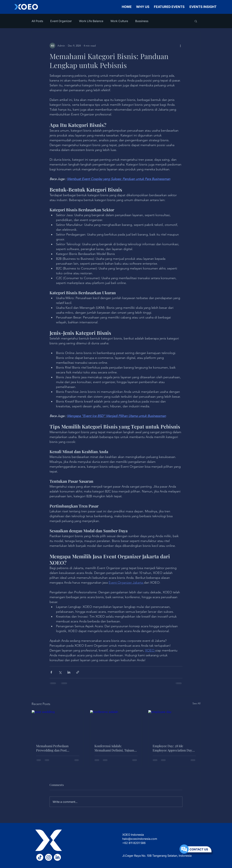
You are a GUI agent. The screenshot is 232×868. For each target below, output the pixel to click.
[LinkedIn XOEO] (57, 857)
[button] (196, 21)
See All (196, 703)
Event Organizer (61, 21)
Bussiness (142, 21)
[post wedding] (58, 725)
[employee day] (174, 725)
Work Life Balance (91, 21)
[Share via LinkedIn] (69, 672)
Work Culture (119, 21)
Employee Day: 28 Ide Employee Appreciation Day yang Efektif (172, 748)
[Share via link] (78, 672)
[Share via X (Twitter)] (60, 672)
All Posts (37, 21)
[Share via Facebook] (51, 672)
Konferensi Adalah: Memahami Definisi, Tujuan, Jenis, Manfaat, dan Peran (115, 748)
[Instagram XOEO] (49, 857)
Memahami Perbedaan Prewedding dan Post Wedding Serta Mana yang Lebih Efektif (55, 748)
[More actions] (180, 46)
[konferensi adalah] (116, 725)
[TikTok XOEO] (40, 857)
